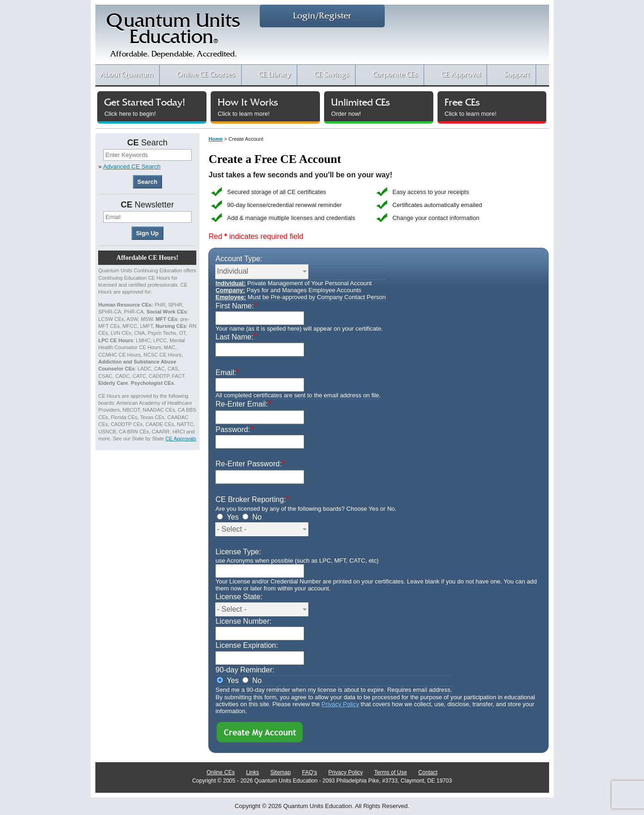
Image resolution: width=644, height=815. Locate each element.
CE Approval (461, 75)
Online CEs (221, 772)
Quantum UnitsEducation (174, 38)
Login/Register (322, 16)
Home (216, 139)
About (127, 75)
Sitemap (281, 772)
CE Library (275, 75)
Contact (428, 772)
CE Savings (332, 75)
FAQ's (309, 772)
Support (517, 75)
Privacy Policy (341, 704)
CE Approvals (181, 439)
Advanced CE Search (131, 166)
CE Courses (206, 75)
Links (252, 772)
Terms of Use (391, 772)
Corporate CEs (395, 75)
